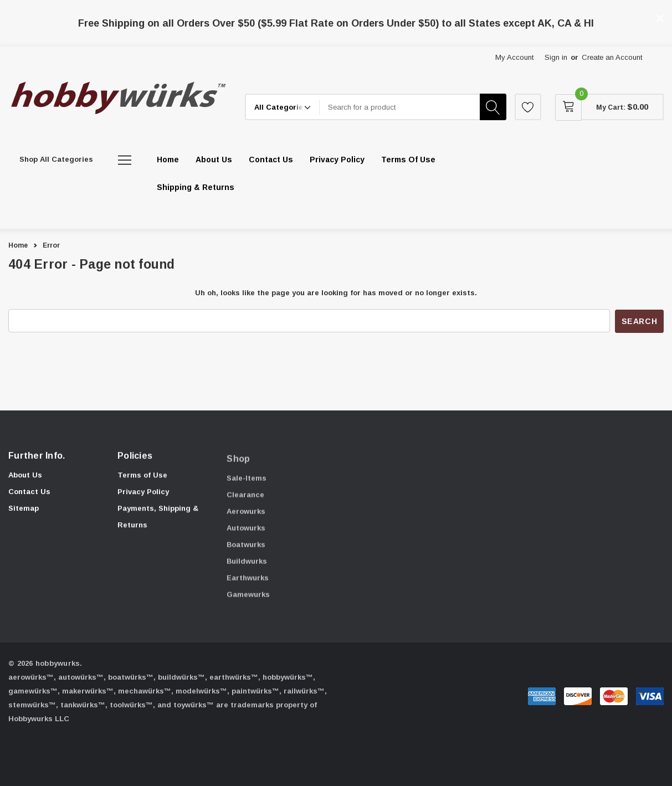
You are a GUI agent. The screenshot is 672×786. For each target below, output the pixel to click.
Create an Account (612, 57)
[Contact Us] (271, 160)
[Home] (168, 160)
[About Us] (214, 160)
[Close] (660, 18)
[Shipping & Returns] (196, 187)
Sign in (556, 57)
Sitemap (24, 511)
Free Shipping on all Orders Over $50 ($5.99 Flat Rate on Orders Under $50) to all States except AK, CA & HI (336, 23)
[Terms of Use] (408, 160)
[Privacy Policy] (337, 160)
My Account (514, 57)
